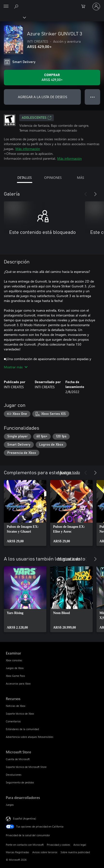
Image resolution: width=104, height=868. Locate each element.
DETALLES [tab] (24, 178)
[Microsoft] (52, 4)
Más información (28, 149)
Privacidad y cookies (59, 845)
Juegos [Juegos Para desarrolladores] (10, 805)
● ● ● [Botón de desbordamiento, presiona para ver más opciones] (93, 97)
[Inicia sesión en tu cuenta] (96, 7)
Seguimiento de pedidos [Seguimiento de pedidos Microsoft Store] (20, 782)
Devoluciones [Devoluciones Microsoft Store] (14, 775)
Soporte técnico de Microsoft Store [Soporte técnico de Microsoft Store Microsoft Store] (26, 767)
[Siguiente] (95, 194)
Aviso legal (80, 845)
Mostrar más (16, 367)
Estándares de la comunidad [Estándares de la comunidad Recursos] (22, 729)
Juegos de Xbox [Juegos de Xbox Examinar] (15, 668)
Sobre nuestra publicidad (75, 852)
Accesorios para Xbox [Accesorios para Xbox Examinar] (18, 683)
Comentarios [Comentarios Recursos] (13, 721)
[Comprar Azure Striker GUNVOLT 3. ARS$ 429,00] (52, 78)
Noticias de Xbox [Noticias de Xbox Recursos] (16, 706)
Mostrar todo (69, 472)
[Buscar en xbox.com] (17, 6)
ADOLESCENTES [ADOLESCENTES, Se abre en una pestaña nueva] (37, 118)
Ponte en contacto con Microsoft (25, 845)
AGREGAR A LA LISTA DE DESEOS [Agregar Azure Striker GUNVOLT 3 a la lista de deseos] (42, 97)
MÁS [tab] (80, 178)
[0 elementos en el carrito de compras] (85, 7)
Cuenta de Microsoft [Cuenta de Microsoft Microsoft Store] (18, 759)
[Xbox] (13, 17)
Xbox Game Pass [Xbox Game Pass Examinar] (15, 676)
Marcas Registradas (17, 852)
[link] (25, 513)
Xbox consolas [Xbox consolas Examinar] (14, 660)
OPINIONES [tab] (53, 178)
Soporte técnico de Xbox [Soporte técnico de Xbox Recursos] (20, 714)
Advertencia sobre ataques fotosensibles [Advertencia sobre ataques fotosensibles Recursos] (30, 737)
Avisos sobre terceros (45, 852)
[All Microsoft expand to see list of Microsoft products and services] (6, 7)
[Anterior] (86, 194)
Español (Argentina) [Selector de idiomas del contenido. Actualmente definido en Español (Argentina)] (24, 818)
